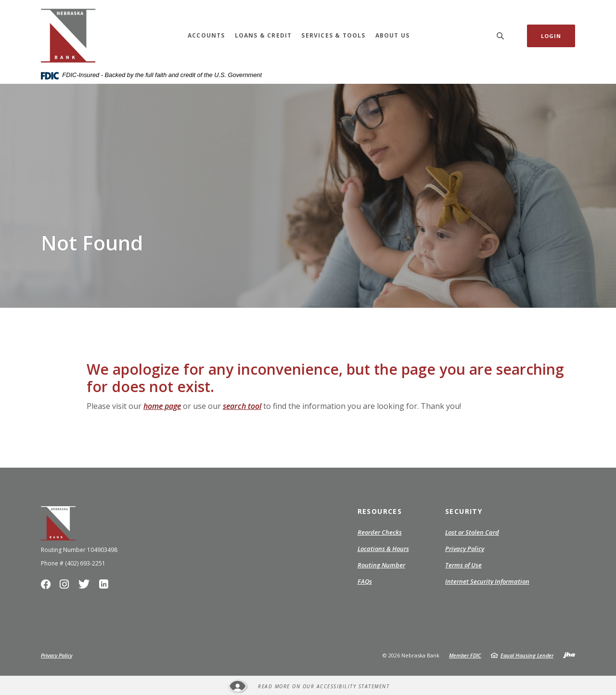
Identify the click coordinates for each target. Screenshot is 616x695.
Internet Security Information (487, 581)
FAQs (365, 581)
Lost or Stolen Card (472, 532)
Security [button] (464, 511)
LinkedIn (105, 587)
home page (162, 406)
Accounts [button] (206, 35)
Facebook (48, 587)
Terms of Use (463, 565)
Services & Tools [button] (333, 35)
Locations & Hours (383, 549)
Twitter (86, 587)
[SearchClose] (500, 36)
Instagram (67, 587)
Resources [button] (380, 511)
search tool (242, 406)
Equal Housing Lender (527, 655)
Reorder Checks (380, 533)
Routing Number (381, 565)
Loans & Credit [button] (263, 35)
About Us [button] (393, 35)
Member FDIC (465, 655)
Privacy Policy (465, 549)
